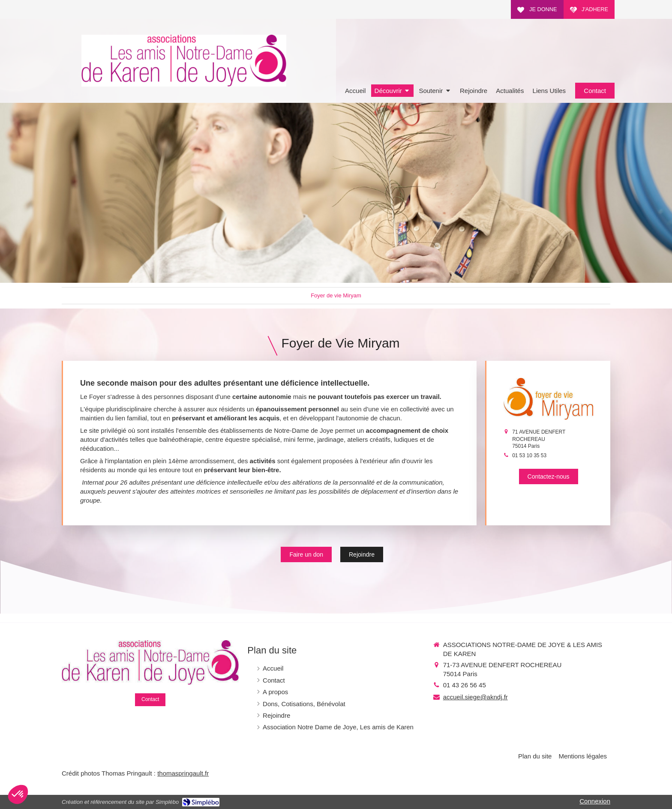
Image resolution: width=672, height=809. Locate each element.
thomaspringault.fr (183, 773)
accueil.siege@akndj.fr (475, 697)
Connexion (595, 801)
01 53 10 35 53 (529, 455)
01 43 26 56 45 (465, 685)
